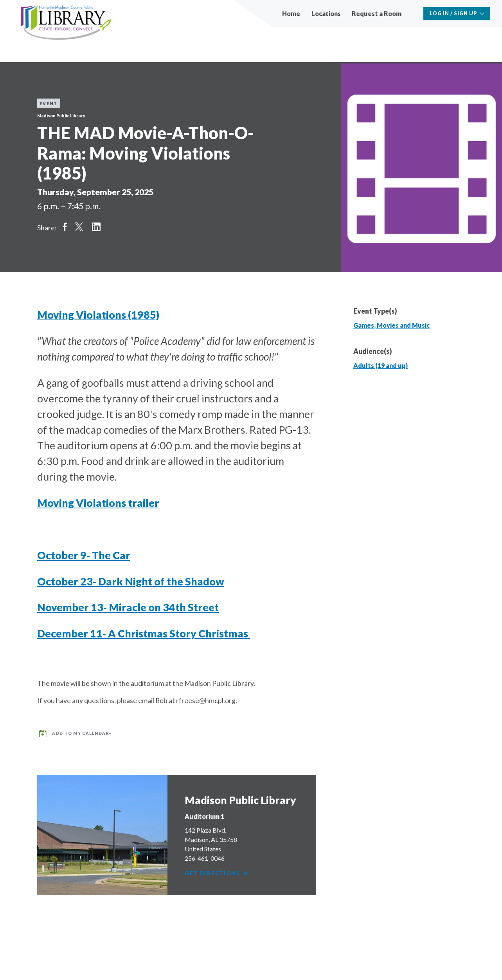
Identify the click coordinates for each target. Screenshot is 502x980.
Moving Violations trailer (98, 503)
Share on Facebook (65, 227)
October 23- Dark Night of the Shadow (131, 582)
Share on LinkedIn (96, 227)
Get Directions (218, 871)
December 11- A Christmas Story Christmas (144, 634)
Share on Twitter (79, 227)
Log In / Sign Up (454, 13)
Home (291, 13)
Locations (326, 13)
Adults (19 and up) (381, 365)
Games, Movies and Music (391, 325)
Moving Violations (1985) (98, 315)
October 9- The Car (84, 555)
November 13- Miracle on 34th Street (128, 607)
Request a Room (377, 13)
